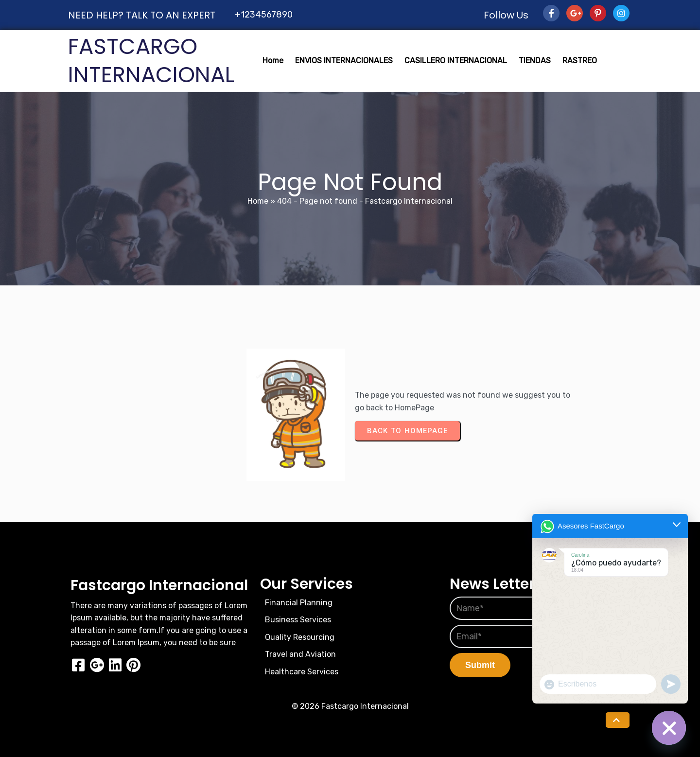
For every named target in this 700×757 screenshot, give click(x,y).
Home (258, 201)
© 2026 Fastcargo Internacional (350, 706)
